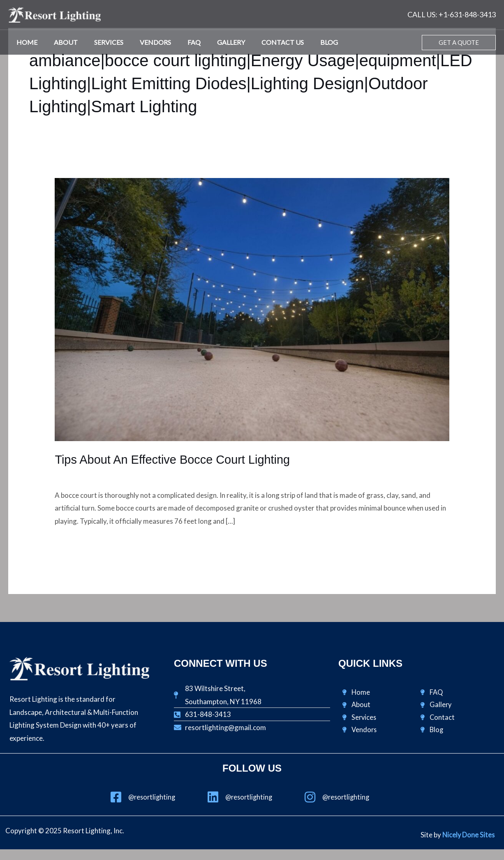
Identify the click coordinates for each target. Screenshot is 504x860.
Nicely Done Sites (468, 835)
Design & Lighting (82, 475)
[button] (459, 43)
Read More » (74, 543)
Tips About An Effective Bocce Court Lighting (177, 459)
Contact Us (261, 42)
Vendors (144, 42)
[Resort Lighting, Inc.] (54, 14)
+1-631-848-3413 (467, 14)
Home (25, 42)
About (61, 42)
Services (101, 42)
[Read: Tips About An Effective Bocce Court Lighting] (252, 309)
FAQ (179, 42)
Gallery (213, 42)
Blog (304, 42)
